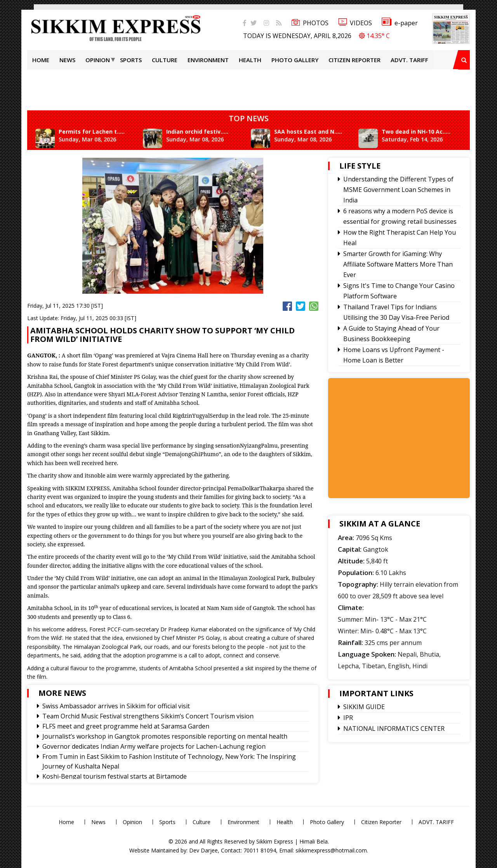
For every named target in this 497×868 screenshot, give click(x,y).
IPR (348, 718)
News (67, 60)
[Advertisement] (248, 87)
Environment (208, 60)
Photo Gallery (295, 60)
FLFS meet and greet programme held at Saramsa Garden (126, 726)
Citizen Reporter (355, 60)
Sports (131, 60)
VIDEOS (355, 23)
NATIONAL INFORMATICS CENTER (394, 729)
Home (41, 60)
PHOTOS (310, 23)
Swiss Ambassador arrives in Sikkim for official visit (116, 706)
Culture (165, 60)
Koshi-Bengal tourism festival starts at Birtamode (115, 776)
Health (250, 60)
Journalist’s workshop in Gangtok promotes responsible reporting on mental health (165, 736)
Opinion (98, 60)
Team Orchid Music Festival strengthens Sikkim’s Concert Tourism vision (148, 716)
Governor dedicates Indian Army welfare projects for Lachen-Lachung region (154, 746)
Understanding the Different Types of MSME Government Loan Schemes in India (398, 190)
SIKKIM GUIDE (364, 707)
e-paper (400, 23)
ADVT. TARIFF (409, 60)
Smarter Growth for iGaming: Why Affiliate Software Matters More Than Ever (398, 264)
